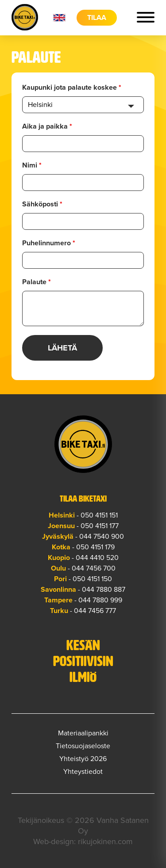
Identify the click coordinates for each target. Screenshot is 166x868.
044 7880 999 (100, 600)
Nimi (32, 165)
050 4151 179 (95, 547)
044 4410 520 (97, 558)
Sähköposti (42, 204)
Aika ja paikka (47, 126)
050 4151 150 (92, 579)
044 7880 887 (104, 590)
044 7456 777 (95, 611)
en (59, 18)
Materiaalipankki (83, 733)
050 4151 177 (100, 526)
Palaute (37, 282)
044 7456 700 (94, 568)
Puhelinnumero (49, 243)
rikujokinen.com (105, 841)
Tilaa (97, 18)
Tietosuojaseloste (83, 746)
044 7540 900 (102, 537)
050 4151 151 (99, 515)
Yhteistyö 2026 (83, 759)
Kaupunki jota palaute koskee (72, 88)
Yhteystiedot (83, 772)
